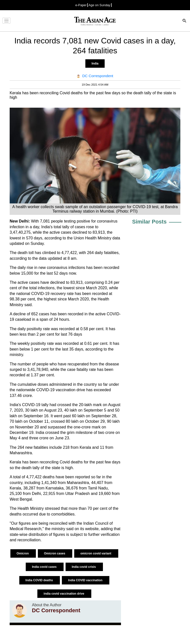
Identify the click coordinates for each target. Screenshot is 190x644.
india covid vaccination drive (64, 594)
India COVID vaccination (86, 580)
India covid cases (45, 567)
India (95, 64)
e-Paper (81, 5)
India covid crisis (84, 567)
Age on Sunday (99, 5)
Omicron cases (55, 553)
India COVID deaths (40, 580)
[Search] (185, 21)
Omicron (23, 553)
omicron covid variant (96, 553)
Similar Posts (149, 222)
